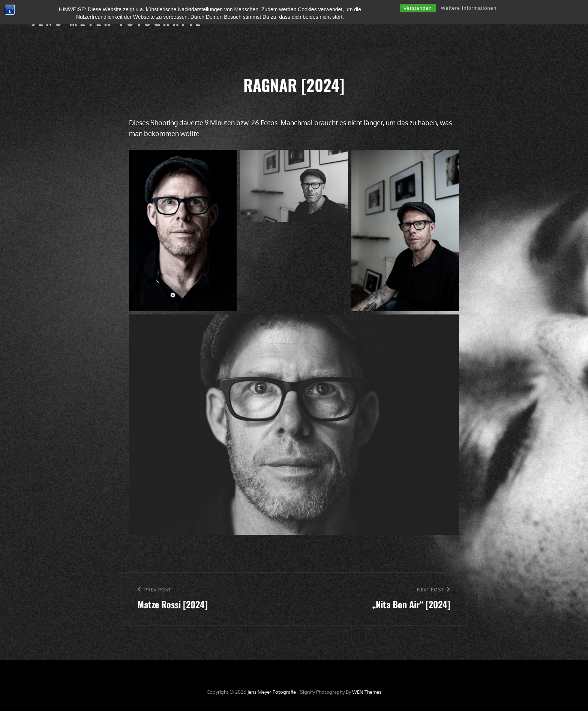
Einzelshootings (283, 21)
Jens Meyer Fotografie (117, 21)
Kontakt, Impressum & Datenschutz (507, 21)
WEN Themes (367, 692)
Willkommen (234, 21)
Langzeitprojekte (338, 21)
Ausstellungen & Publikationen (410, 21)
